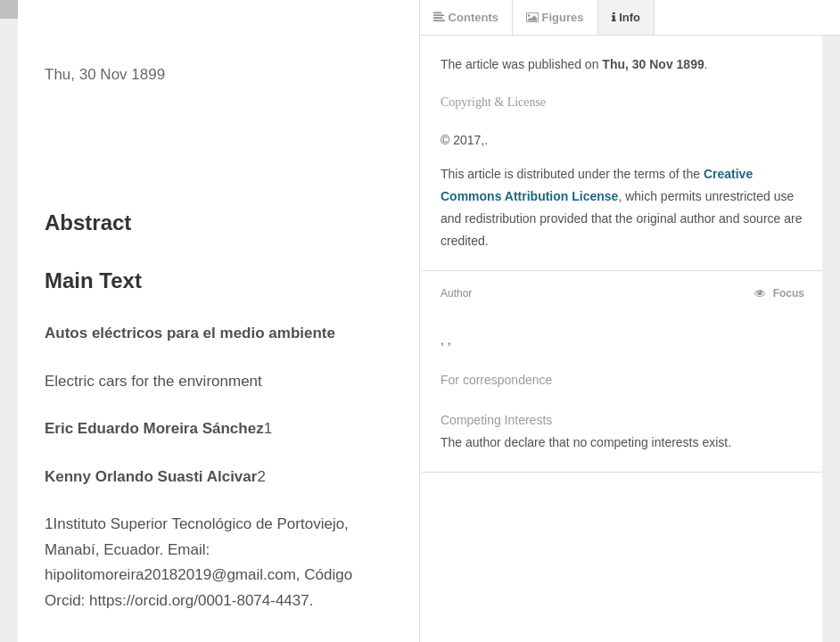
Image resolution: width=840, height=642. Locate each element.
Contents (466, 17)
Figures (555, 17)
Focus (779, 293)
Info (626, 17)
